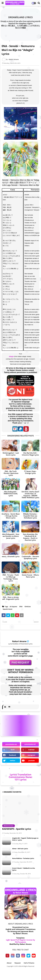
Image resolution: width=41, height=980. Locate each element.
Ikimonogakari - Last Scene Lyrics (11, 454)
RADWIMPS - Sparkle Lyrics (17, 829)
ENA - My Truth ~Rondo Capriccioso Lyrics (11, 473)
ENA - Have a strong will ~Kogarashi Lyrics (11, 598)
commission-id (30, 744)
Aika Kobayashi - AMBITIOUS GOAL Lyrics (11, 494)
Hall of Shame (29, 963)
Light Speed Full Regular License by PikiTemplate (20, 941)
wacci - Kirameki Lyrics (11, 556)
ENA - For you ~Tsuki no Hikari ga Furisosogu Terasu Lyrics (11, 578)
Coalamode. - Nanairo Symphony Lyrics (30, 557)
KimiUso (28, 607)
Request (18, 963)
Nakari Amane (19, 641)
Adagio (11, 356)
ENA (21, 607)
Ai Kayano (13, 607)
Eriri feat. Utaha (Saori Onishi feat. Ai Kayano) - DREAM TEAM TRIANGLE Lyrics (30, 495)
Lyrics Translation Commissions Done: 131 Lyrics (21, 777)
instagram (31, 755)
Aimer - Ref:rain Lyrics (20, 849)
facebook (13, 755)
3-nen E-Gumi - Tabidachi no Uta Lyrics (24, 869)
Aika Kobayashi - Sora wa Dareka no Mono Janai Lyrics (11, 536)
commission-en (11, 744)
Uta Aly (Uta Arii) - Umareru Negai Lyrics (30, 454)
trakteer (31, 750)
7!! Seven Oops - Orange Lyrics (30, 472)
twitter (13, 761)
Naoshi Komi (7, 609)
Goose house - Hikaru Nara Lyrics (30, 576)
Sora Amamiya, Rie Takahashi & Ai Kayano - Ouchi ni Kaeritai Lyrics (30, 537)
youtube (31, 761)
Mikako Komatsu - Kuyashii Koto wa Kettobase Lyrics (30, 516)
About (9, 963)
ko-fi (13, 750)
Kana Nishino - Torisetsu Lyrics (23, 858)
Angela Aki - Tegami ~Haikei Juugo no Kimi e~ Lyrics (25, 839)
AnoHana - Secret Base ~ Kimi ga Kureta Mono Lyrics (11, 516)
